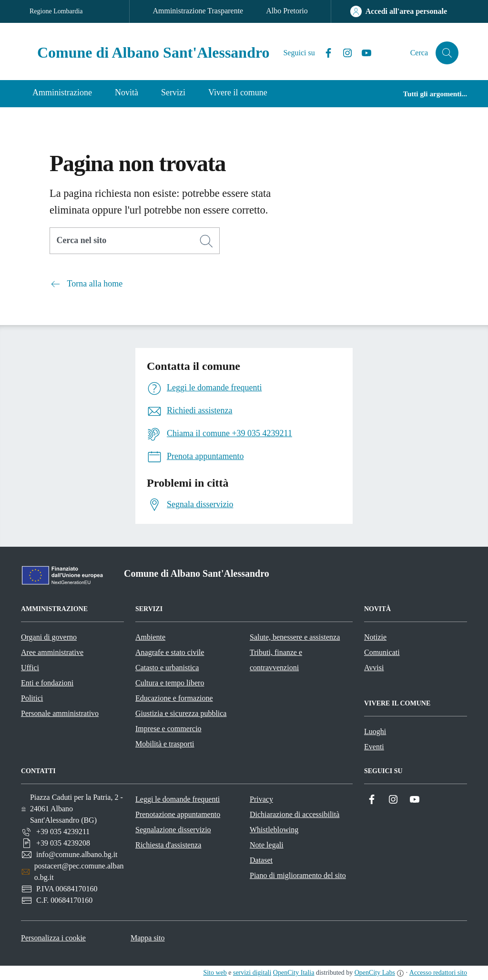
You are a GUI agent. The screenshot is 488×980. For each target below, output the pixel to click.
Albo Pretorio (287, 11)
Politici (32, 698)
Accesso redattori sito (438, 973)
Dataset (261, 860)
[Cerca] (206, 241)
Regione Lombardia (56, 11)
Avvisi (374, 668)
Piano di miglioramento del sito (298, 875)
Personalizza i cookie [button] (53, 938)
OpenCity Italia (294, 973)
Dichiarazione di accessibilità (295, 814)
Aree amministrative (52, 652)
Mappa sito (148, 938)
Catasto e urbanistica (167, 668)
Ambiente (150, 637)
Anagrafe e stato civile (170, 652)
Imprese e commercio (168, 729)
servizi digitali (252, 973)
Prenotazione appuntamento (178, 814)
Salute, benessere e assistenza (295, 637)
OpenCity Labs (375, 973)
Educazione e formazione (174, 698)
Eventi (374, 747)
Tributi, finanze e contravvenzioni (276, 660)
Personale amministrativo (60, 713)
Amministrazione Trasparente (198, 11)
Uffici (30, 668)
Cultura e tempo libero (170, 683)
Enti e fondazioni (47, 683)
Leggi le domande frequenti (178, 799)
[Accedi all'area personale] (399, 11)
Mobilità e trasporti (165, 744)
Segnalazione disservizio (173, 830)
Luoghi (375, 731)
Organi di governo (49, 637)
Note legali (267, 845)
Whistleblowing (274, 830)
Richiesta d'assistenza (168, 845)
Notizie (375, 637)
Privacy (261, 799)
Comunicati (382, 652)
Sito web (215, 973)
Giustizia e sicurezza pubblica (181, 713)
